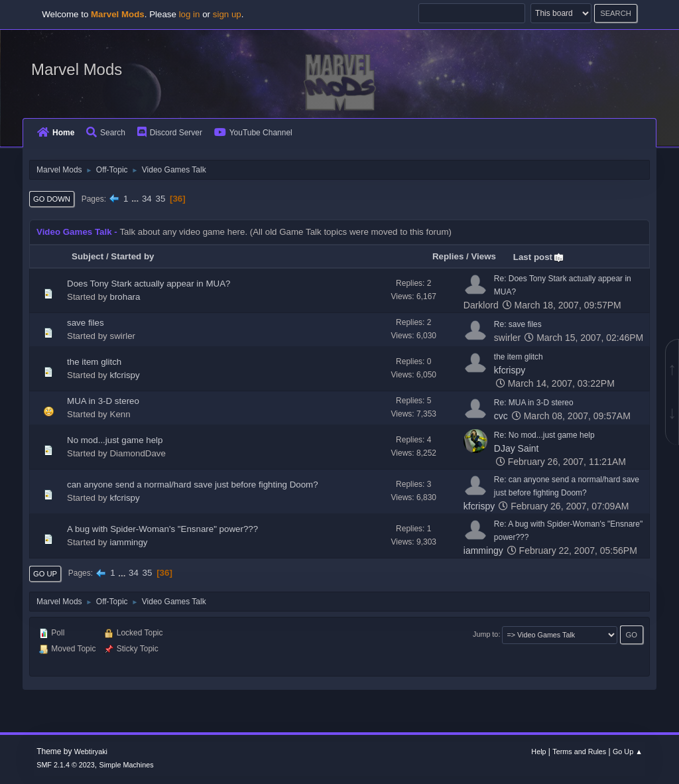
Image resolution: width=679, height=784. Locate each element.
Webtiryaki (91, 751)
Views (483, 256)
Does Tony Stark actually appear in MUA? (149, 284)
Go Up (45, 574)
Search (106, 133)
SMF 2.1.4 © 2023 (66, 765)
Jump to (485, 634)
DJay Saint (517, 448)
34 (147, 199)
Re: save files (518, 324)
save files (86, 323)
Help (538, 751)
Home (56, 133)
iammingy (129, 542)
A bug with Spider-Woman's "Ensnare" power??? (162, 529)
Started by (132, 256)
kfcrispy (125, 375)
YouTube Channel (253, 133)
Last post (539, 257)
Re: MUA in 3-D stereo (534, 403)
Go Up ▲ (628, 751)
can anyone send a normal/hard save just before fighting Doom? (193, 485)
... (136, 199)
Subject (88, 256)
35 (160, 199)
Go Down (52, 199)
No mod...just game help (115, 440)
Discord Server (170, 133)
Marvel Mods (77, 69)
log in (190, 14)
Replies (448, 256)
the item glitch (94, 362)
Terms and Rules (579, 751)
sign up (227, 14)
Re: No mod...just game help (544, 435)
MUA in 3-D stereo (103, 401)
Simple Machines (127, 765)
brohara (125, 297)
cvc (501, 416)
